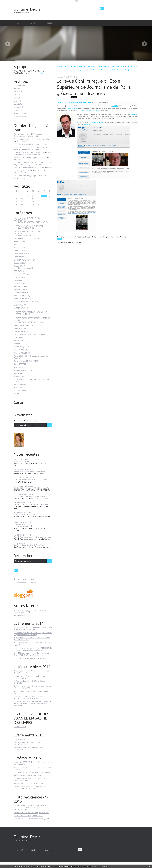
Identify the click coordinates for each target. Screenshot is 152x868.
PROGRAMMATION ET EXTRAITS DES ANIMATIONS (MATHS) (31, 227)
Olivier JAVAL (19, 338)
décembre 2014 (20, 113)
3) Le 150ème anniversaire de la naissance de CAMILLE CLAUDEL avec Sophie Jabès (31, 654)
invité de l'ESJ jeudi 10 (77, 102)
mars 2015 (18, 104)
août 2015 (18, 89)
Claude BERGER (20, 263)
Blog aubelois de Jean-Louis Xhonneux (30, 148)
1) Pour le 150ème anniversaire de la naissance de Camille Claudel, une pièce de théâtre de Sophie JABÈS (32, 703)
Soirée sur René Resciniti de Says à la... (29, 545)
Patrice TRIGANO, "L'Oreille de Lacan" (28, 784)
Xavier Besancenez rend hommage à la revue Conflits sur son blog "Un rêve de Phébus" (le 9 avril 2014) (93, 70)
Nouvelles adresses (21, 461)
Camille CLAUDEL (21, 251)
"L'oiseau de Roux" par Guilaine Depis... (29, 515)
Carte (18, 402)
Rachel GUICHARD (21, 350)
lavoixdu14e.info (33, 136)
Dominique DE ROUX (22, 274)
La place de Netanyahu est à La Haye (28, 168)
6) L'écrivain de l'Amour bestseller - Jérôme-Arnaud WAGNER (31, 677)
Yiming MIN (18, 394)
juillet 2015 (18, 92)
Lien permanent (64, 237)
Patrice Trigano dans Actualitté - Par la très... (31, 504)
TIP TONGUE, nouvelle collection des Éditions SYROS (32, 381)
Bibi (15, 245)
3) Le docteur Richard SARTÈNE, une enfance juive (31, 692)
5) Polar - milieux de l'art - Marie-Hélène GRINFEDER (29, 682)
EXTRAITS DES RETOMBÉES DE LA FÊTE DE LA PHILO (33, 319)
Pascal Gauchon (97, 122)
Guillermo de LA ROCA (22, 293)
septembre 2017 (20, 86)
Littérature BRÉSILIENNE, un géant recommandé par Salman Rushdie (33, 763)
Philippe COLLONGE (22, 344)
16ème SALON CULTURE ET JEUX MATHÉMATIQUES (27, 232)
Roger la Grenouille (26, 268)
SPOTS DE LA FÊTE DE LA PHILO (31, 322)
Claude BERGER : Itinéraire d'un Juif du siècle (31, 813)
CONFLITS (115, 106)
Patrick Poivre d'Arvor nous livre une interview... (33, 537)
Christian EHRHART (21, 254)
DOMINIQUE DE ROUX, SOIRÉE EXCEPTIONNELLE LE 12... (26, 526)
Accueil (20, 23)
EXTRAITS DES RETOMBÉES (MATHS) (33, 222)
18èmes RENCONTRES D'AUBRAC (27, 238)
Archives (34, 23)
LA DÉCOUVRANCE (21, 305)
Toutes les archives (20, 117)
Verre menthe (42, 144)
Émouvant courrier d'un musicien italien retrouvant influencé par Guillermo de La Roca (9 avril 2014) (91, 66)
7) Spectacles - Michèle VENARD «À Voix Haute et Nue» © (33, 644)
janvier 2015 (19, 110)
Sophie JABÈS (19, 373)
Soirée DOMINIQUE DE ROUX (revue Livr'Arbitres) (28, 748)
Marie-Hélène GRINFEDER (24, 325)
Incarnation (18, 159)
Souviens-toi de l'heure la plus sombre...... (30, 157)
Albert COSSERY (20, 241)
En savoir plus (104, 866)
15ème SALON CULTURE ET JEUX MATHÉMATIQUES (27, 219)
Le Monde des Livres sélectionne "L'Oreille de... (32, 480)
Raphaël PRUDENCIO (22, 353)
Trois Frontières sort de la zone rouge (29, 152)
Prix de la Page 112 (21, 347)
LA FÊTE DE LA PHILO (22, 308)
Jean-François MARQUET (23, 296)
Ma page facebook (21, 615)
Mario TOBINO (20, 328)
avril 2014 (87, 102)
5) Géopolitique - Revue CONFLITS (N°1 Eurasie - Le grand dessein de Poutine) (33, 634)
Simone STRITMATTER (23, 370)
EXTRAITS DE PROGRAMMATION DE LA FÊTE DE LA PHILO (31, 313)
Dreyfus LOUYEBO (21, 277)
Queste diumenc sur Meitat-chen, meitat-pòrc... (32, 139)
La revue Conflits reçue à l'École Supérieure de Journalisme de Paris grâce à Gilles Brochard (94, 87)
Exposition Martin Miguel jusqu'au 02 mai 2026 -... (32, 177)
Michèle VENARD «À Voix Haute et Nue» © (30, 335)
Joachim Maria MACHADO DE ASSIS (28, 302)
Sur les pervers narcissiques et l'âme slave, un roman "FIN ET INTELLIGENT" (32, 788)
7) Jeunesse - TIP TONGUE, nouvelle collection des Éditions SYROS (32, 672)
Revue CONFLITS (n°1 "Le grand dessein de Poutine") (31, 357)
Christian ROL (19, 257)
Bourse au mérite (21, 248)
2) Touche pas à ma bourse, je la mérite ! (30, 658)
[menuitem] (20, 23)
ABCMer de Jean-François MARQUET (28, 816)
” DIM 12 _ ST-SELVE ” (22, 171)
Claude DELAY (19, 266)
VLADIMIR (18, 388)
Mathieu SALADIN (21, 331)
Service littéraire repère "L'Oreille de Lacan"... (31, 488)
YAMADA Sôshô (20, 391)
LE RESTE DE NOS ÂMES (23, 144)
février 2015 (18, 107)
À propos (48, 23)
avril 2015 (18, 101)
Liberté (49, 168)
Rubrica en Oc (22, 141)
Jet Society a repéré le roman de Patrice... (30, 472)
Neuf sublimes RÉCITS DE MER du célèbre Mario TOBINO (33, 768)
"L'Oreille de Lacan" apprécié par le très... (30, 496)
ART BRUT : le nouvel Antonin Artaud (28, 775)
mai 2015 (17, 98)
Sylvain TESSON (20, 376)
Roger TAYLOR (20, 367)
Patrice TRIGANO (20, 341)
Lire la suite (38, 73)
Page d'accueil (132, 66)
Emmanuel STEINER (22, 280)
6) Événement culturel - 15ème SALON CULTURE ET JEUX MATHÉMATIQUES (33, 629)
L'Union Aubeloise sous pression (27, 147)
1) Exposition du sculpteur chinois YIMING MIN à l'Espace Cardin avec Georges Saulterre (33, 649)
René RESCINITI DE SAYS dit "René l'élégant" (31, 819)
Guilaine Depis (27, 9)
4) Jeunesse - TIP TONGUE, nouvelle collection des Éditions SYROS (32, 639)
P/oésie (22, 178)
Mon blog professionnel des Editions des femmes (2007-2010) (30, 611)
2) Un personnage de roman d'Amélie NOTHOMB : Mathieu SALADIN (28, 697)
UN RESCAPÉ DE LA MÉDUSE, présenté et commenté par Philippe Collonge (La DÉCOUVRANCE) (30, 808)
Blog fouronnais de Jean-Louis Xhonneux (30, 165)
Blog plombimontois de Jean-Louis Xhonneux (32, 153)
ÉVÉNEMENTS (19, 283)
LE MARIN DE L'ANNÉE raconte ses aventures (32, 772)
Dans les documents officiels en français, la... (31, 162)
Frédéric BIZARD (20, 290)
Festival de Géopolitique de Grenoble (89, 110)
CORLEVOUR (19, 271)
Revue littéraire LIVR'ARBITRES (26, 361)
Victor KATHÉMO (20, 385)
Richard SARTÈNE (21, 364)
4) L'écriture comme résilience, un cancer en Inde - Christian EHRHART (33, 687)
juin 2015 (17, 95)
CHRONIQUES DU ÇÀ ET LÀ (24, 260)
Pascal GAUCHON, (63, 102)
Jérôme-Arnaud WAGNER (24, 299)
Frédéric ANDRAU (21, 287)
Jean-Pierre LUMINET (27, 235)
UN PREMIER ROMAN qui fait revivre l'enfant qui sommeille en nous (33, 779)
